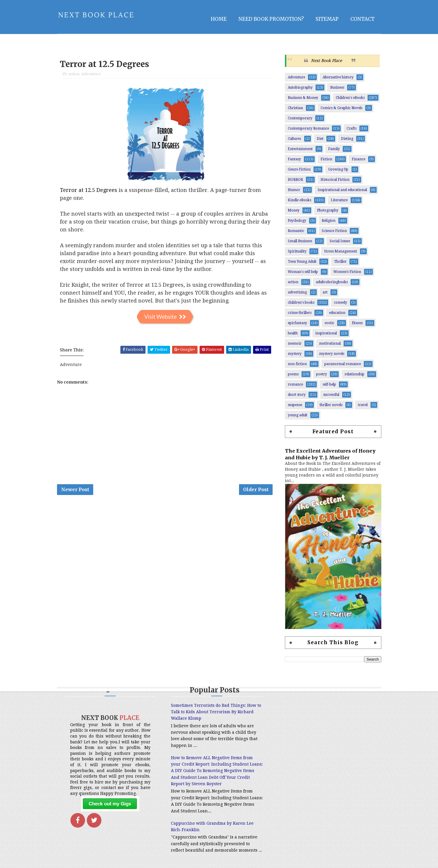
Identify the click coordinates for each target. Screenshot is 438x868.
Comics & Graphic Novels (341, 108)
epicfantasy (297, 323)
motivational (330, 343)
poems (293, 374)
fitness (357, 323)
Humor (294, 190)
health (293, 333)
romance (295, 384)
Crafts (352, 128)
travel (363, 405)
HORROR (295, 180)
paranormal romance (343, 364)
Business (337, 87)
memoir (295, 343)
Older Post (256, 489)
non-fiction (297, 364)
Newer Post (75, 489)
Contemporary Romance (308, 128)
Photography (328, 210)
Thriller (340, 262)
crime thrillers (300, 313)
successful (331, 395)
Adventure (91, 74)
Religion (329, 221)
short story (297, 395)
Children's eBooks (350, 98)
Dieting (347, 139)
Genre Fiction (299, 169)
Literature (339, 200)
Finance (359, 159)
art (325, 292)
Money (294, 210)
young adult (298, 415)
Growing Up (338, 169)
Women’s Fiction (347, 272)
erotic (329, 323)
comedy (341, 302)
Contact (362, 19)
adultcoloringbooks (332, 282)
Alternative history (338, 77)
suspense (295, 405)
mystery (295, 354)
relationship (354, 374)
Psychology (297, 221)
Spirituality (297, 251)
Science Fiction (334, 231)
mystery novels (332, 354)
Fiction (326, 159)
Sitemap (327, 19)
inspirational (326, 333)
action (74, 74)
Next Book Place (326, 61)
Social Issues (340, 241)
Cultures (294, 139)
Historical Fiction (335, 180)
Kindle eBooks (299, 200)
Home (219, 19)
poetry (322, 374)
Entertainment (300, 149)
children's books (301, 302)
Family (334, 149)
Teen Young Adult (302, 262)
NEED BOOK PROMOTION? (271, 19)
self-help (329, 384)
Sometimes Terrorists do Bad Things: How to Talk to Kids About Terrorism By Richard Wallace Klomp (216, 712)
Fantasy (294, 159)
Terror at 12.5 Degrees (89, 190)
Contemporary (300, 118)
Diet (320, 139)
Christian (295, 108)
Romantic (296, 231)
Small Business (300, 241)
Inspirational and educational (342, 190)
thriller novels (331, 405)
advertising (297, 292)
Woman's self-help (303, 272)
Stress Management (341, 251)
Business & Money (303, 98)
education (337, 313)
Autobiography (300, 87)
